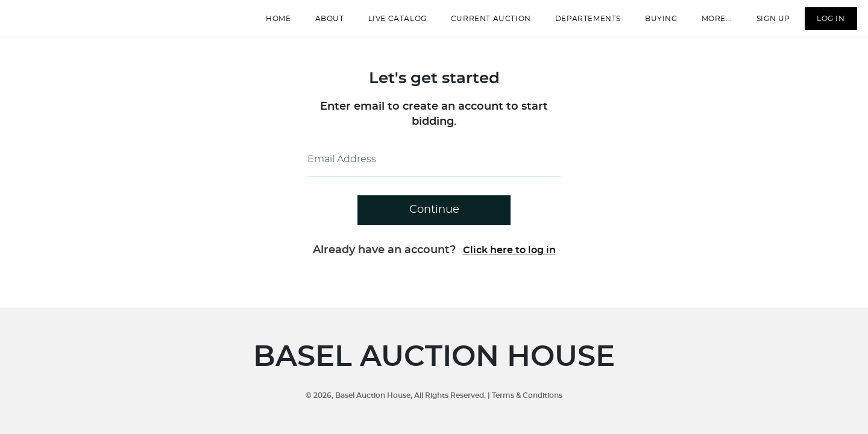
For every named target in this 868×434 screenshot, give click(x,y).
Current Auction (483, 24)
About (321, 24)
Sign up (765, 24)
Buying (653, 24)
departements (580, 24)
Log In (822, 24)
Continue (434, 220)
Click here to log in (509, 260)
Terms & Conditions (527, 395)
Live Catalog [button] (389, 24)
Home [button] (270, 24)
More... (709, 24)
